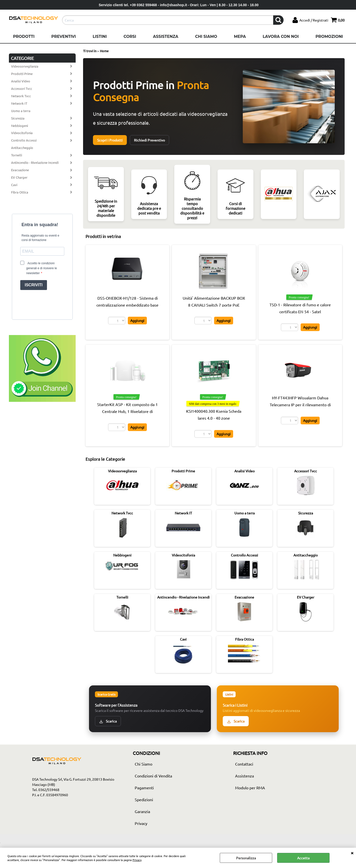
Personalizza (246, 858)
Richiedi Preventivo (149, 140)
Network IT (19, 103)
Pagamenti (144, 788)
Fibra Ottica (20, 192)
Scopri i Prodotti (110, 140)
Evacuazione (20, 170)
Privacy (137, 860)
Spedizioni (144, 799)
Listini (100, 36)
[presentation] (42, 304)
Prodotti (24, 36)
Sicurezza (18, 118)
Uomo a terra (21, 111)
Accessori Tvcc (22, 88)
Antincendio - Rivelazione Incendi (35, 162)
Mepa (240, 36)
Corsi (130, 36)
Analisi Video (21, 81)
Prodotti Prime (22, 74)
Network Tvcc (21, 96)
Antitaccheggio (22, 148)
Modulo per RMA (250, 788)
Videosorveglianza (25, 66)
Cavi (14, 185)
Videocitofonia (22, 133)
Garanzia (142, 811)
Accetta (303, 858)
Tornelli (17, 155)
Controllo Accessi (24, 140)
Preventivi (64, 36)
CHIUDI (352, 853)
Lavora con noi (281, 36)
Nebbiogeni (20, 126)
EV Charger (19, 177)
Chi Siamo (206, 36)
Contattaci (244, 764)
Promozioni (329, 36)
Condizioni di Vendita (153, 776)
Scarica (108, 721)
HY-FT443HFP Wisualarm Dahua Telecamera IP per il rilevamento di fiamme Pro (300, 405)
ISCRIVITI (34, 285)
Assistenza (166, 36)
